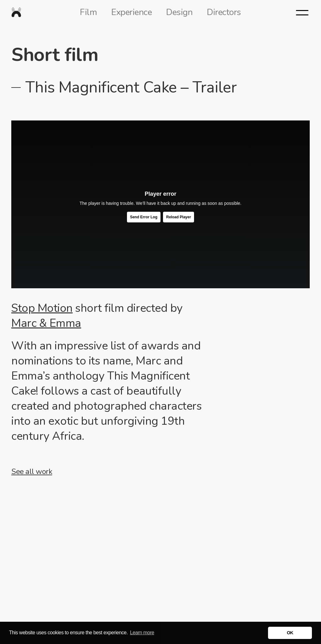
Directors (224, 12)
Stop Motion (42, 308)
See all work (32, 471)
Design (179, 12)
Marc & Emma (46, 323)
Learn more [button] (142, 633)
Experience (132, 12)
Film (88, 12)
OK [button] (290, 633)
